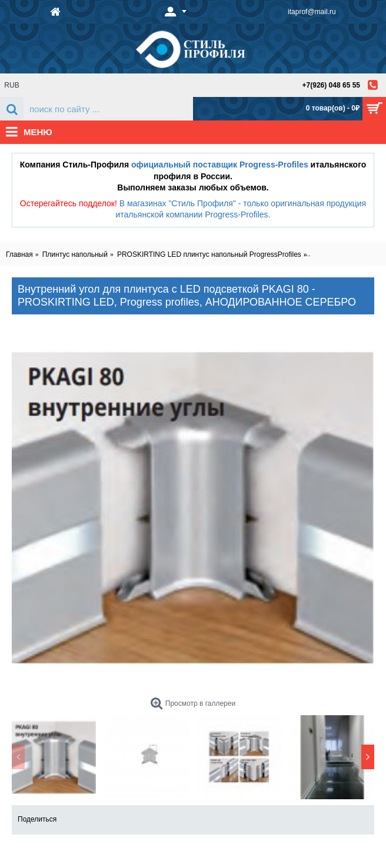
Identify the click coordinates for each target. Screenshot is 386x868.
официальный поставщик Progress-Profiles (220, 165)
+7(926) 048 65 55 (331, 85)
